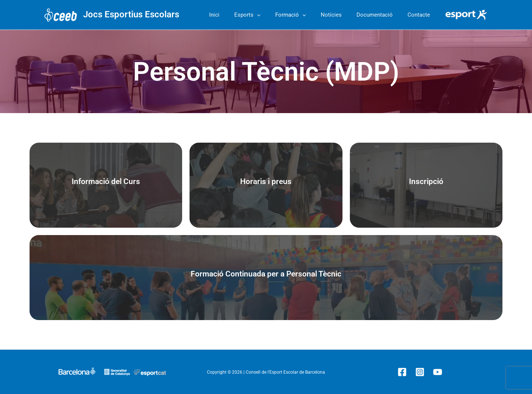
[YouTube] (438, 372)
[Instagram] (420, 372)
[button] (274, 15)
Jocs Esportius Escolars (131, 14)
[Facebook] (402, 372)
